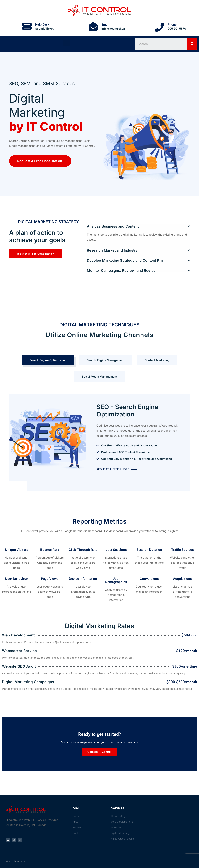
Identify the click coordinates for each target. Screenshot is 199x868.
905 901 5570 (177, 29)
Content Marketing (157, 360)
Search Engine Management (106, 360)
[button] (66, 43)
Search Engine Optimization (48, 360)
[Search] (192, 44)
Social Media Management (99, 376)
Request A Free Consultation (40, 161)
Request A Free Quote (113, 469)
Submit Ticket (44, 29)
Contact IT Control (99, 752)
